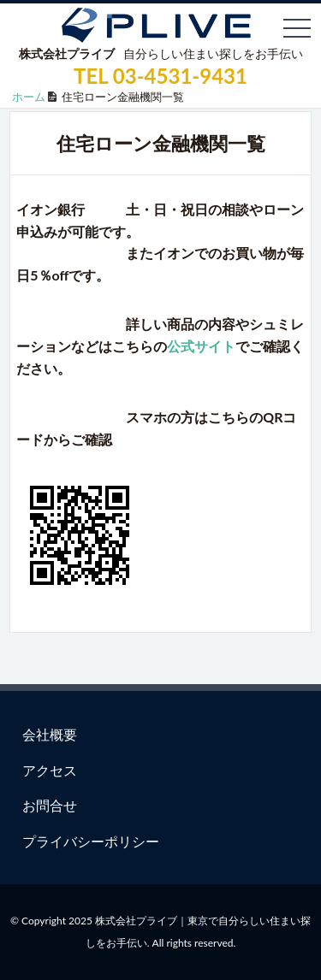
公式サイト (201, 346)
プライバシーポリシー (91, 841)
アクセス (50, 770)
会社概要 (50, 734)
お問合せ (50, 805)
